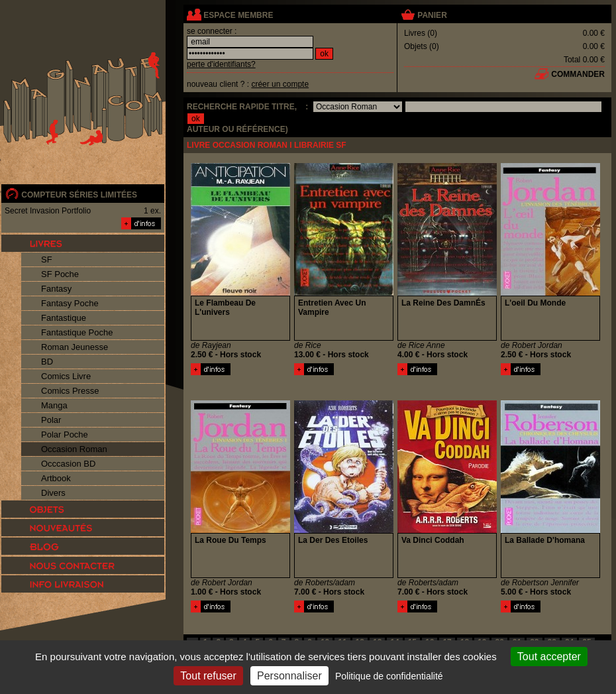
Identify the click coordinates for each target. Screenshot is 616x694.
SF (47, 260)
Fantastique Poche (77, 332)
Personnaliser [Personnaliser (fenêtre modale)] (289, 676)
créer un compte (280, 84)
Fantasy (56, 289)
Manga (54, 405)
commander (578, 74)
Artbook (56, 478)
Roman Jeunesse (75, 347)
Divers (53, 493)
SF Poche (60, 274)
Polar (51, 420)
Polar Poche (65, 434)
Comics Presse (70, 391)
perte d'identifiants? (221, 64)
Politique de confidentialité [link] (389, 676)
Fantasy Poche (70, 303)
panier (432, 15)
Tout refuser (208, 676)
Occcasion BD (68, 464)
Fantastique (64, 318)
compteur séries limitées (79, 195)
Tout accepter (549, 657)
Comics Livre (66, 376)
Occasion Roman (74, 449)
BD (47, 362)
